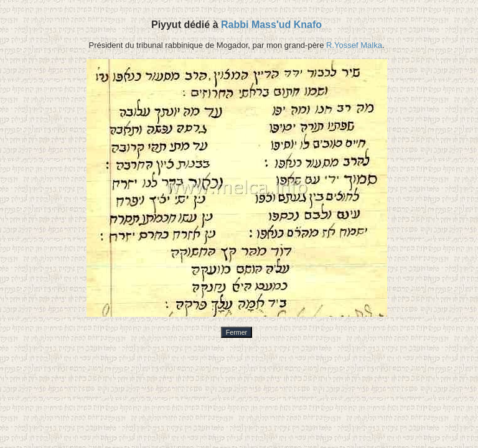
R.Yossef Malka (354, 45)
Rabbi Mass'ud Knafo (271, 25)
